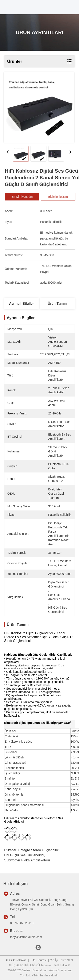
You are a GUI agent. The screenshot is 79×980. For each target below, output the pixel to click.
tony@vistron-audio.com (26, 937)
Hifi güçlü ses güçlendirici (24, 855)
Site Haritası (39, 960)
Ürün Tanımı (58, 304)
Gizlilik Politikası (17, 960)
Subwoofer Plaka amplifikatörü (27, 860)
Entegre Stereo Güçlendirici (39, 850)
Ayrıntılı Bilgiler (21, 304)
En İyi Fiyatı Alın (25, 197)
